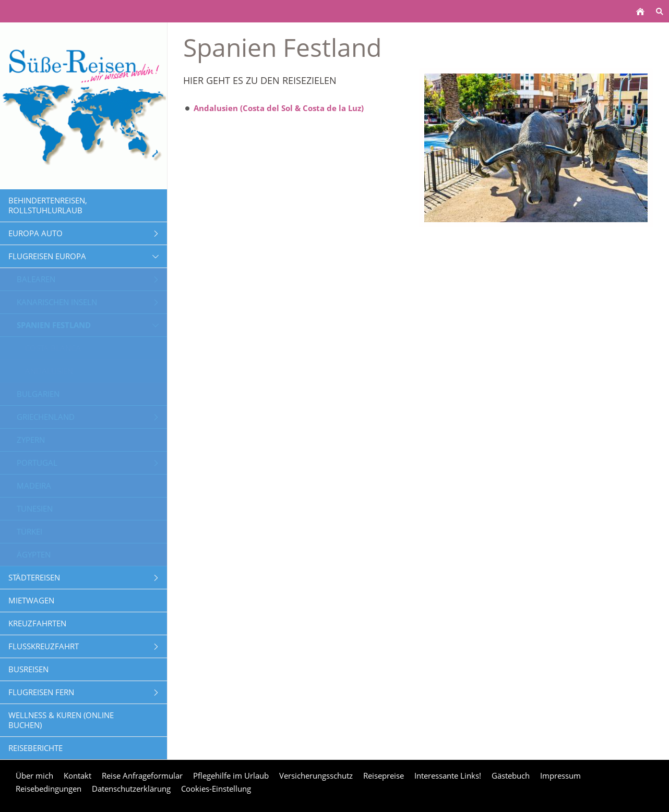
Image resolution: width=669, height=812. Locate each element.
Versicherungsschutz (316, 775)
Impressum (560, 775)
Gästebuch (511, 775)
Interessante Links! (448, 775)
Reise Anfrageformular (142, 775)
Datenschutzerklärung (131, 789)
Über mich (34, 775)
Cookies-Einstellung (216, 789)
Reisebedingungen (49, 789)
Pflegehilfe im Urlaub (231, 775)
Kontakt (77, 775)
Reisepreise (384, 775)
